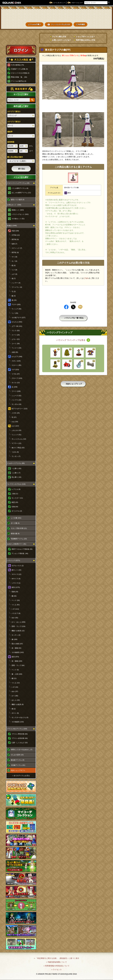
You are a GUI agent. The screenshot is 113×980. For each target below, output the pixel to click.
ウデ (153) (15, 370)
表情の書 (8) (15, 534)
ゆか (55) (15, 618)
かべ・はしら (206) (18, 622)
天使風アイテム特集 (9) (19, 69)
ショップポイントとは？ (85, 37)
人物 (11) (15, 494)
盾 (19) (14, 300)
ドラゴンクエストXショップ (56, 15)
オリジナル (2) (17, 511)
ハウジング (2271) (13, 560)
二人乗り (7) (16, 473)
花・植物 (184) (17, 661)
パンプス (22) (16, 400)
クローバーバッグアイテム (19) (18, 183)
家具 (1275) (16, 587)
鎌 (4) (14, 296)
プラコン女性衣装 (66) (20, 738)
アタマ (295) (16, 304)
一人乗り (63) (16, 468)
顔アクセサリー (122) (20, 409)
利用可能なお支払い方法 (85, 40)
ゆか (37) (15, 691)
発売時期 (11, 142)
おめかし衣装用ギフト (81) (17, 544)
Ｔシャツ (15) (16, 348)
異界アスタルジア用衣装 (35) (22, 549)
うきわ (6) (15, 452)
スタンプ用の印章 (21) (19, 528)
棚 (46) (14, 596)
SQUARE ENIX (12, 3)
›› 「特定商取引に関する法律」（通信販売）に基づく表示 (56, 958)
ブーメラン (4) (17, 287)
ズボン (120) (16, 361)
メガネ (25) (16, 413)
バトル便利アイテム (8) (20, 188)
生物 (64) (15, 507)
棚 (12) (14, 678)
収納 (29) (15, 592)
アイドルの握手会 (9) (19, 81)
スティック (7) (17, 248)
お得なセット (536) (14, 205)
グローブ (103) (17, 378)
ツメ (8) (14, 270)
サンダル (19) (16, 404)
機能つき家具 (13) (18, 631)
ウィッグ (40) (16, 309)
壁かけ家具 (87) (17, 644)
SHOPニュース (101, 24)
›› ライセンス (56, 970)
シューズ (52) (16, 396)
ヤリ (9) (14, 257)
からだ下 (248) (17, 357)
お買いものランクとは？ (62, 40)
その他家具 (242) (18, 652)
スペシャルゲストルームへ (21, 39)
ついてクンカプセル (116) (16, 484)
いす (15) (15, 687)
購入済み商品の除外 (15, 157)
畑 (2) (14, 709)
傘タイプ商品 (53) (18, 448)
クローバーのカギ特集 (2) (20, 73)
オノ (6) (14, 261)
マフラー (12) (16, 443)
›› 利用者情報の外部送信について (56, 966)
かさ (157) (15, 426)
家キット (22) (16, 570)
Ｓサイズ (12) (16, 574)
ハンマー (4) (16, 283)
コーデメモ (101, 20)
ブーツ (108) (16, 391)
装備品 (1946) (12, 226)
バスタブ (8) (16, 613)
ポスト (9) (15, 713)
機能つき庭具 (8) (18, 704)
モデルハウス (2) (18, 566)
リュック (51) (16, 435)
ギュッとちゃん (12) (19, 439)
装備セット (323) (18, 210)
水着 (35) (15, 352)
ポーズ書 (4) (15, 523)
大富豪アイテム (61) (18, 765)
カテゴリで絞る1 (14, 111)
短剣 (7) (14, 244)
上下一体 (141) (17, 326)
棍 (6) (14, 265)
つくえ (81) (16, 605)
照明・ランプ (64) (18, 665)
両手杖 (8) (15, 252)
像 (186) (15, 639)
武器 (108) (15, 231)
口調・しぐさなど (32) (20, 743)
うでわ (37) (16, 374)
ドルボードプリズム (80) (16, 463)
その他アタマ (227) (18, 318)
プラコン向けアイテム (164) (17, 729)
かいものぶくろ (101, 15)
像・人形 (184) (17, 674)
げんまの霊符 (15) (17, 755)
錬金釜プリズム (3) (18, 760)
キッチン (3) (16, 635)
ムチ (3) (14, 274)
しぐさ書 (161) (16, 518)
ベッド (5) (15, 670)
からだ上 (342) (17, 322)
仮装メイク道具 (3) (18, 200)
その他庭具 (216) (18, 722)
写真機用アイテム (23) (19, 539)
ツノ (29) (15, 313)
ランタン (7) (16, 456)
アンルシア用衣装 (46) (20, 553)
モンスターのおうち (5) (20, 717)
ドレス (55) (16, 331)
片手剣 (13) (16, 235)
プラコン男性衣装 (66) (20, 734)
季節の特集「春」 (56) (19, 77)
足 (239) (15, 387)
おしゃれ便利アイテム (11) (21, 193)
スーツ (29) (16, 335)
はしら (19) (16, 700)
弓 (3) (14, 291)
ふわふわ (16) (16, 430)
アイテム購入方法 (59, 37)
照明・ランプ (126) (18, 626)
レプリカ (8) (16, 489)
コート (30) (16, 344)
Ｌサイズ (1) (16, 583)
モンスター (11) (17, 498)
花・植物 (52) (16, 648)
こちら (86, 278)
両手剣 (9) (15, 239)
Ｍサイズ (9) (16, 579)
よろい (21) (16, 339)
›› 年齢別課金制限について (56, 962)
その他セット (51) (18, 219)
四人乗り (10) (16, 477)
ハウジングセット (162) (20, 214)
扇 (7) (14, 278)
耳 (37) (14, 417)
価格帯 (10, 132)
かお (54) (15, 422)
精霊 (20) (15, 502)
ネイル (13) (16, 383)
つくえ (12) (16, 683)
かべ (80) (15, 696)
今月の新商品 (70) (17, 65)
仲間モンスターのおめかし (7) (22, 750)
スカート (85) (16, 365)
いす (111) (15, 609)
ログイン (21, 50)
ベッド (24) (16, 600)
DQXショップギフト (18, 770)
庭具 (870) (15, 657)
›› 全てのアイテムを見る (21, 776)
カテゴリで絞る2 (14, 122)
